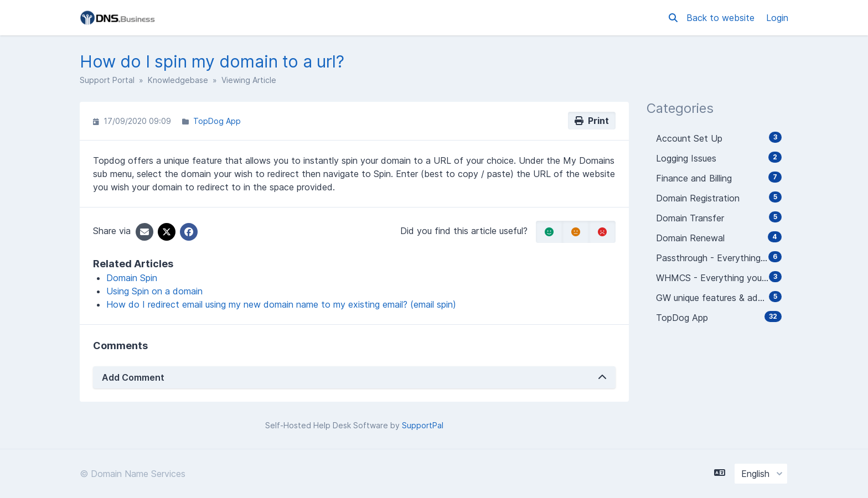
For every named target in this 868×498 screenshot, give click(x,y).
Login (777, 18)
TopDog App (217, 121)
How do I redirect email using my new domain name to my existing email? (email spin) (281, 304)
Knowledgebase (178, 80)
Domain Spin (132, 278)
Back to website (722, 18)
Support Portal (107, 80)
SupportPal (423, 425)
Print (592, 121)
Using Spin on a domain (154, 291)
